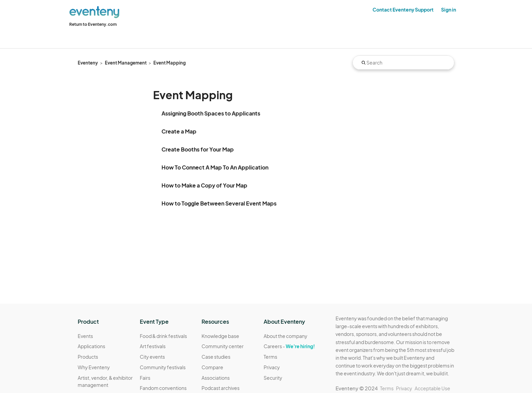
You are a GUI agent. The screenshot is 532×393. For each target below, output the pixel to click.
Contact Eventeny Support (403, 10)
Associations (216, 378)
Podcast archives (221, 388)
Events (85, 336)
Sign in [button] (449, 10)
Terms (270, 357)
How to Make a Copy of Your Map (204, 185)
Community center (223, 346)
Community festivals (163, 367)
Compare (212, 367)
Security (273, 378)
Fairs (145, 378)
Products (88, 357)
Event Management (126, 63)
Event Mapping (169, 63)
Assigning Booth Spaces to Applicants (211, 113)
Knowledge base (220, 336)
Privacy (272, 367)
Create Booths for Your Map (198, 149)
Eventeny (88, 63)
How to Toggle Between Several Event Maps (219, 203)
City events (152, 357)
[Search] (403, 62)
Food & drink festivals (163, 336)
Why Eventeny (94, 367)
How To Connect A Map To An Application (215, 167)
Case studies (216, 357)
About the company (286, 336)
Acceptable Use (432, 388)
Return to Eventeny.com (93, 24)
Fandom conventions (163, 388)
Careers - (289, 346)
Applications (91, 346)
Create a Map (179, 131)
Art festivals (153, 346)
